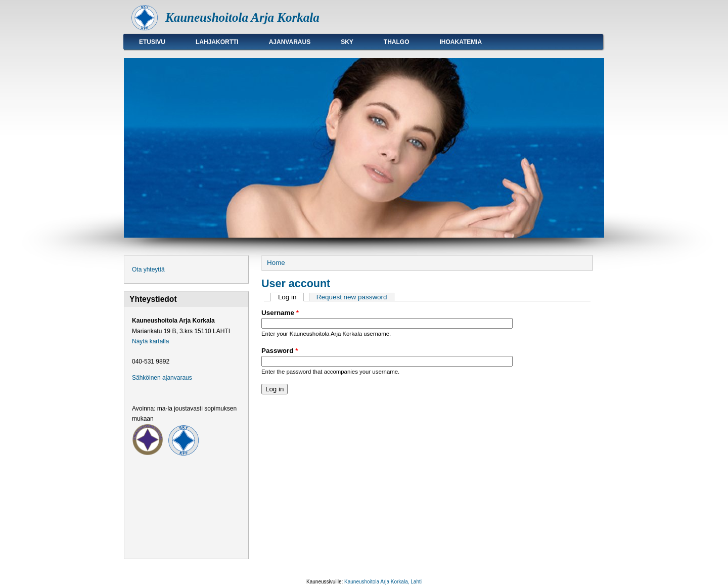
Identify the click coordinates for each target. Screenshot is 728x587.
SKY (347, 42)
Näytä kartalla (150, 341)
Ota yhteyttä (148, 269)
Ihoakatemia (461, 42)
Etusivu (152, 42)
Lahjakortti (217, 42)
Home (276, 263)
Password (280, 351)
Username (280, 313)
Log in (291, 297)
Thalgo (397, 42)
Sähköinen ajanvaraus (162, 378)
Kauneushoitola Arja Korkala (242, 17)
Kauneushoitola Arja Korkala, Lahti (383, 582)
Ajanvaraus (290, 42)
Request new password (352, 297)
